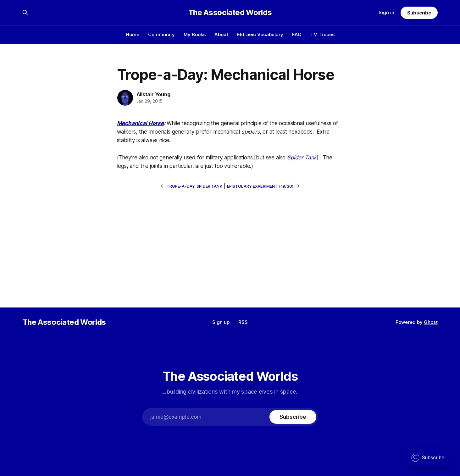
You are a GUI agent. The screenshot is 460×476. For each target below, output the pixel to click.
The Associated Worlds (230, 13)
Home (133, 34)
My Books (195, 34)
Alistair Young (153, 94)
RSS (243, 322)
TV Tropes (322, 34)
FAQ (297, 34)
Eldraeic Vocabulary (260, 34)
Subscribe (419, 13)
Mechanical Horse (140, 123)
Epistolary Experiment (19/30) (260, 186)
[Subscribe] (293, 417)
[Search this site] (25, 13)
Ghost (431, 322)
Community (161, 34)
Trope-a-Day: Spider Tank (194, 186)
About (221, 34)
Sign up (221, 322)
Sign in (386, 12)
